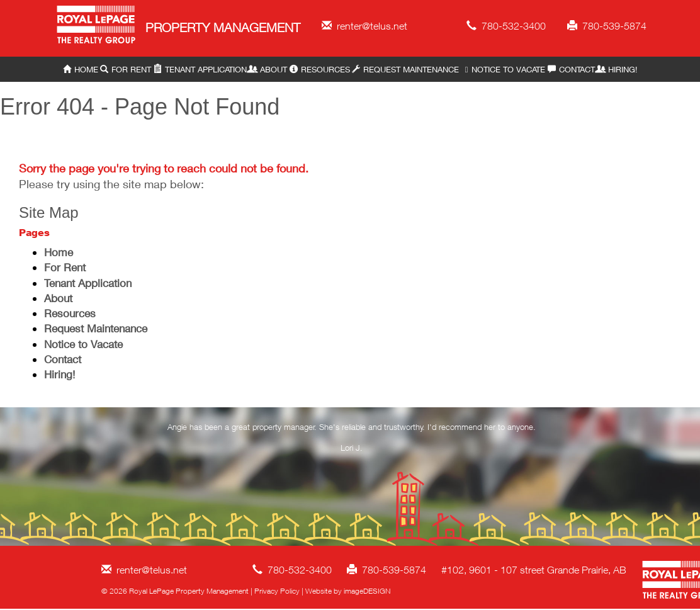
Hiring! (617, 69)
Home (81, 69)
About (268, 69)
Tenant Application (200, 69)
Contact (571, 69)
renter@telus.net (364, 26)
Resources (320, 69)
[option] (352, 440)
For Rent (126, 69)
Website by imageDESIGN (348, 591)
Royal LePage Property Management (97, 27)
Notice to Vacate (503, 69)
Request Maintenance (405, 69)
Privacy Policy (277, 591)
